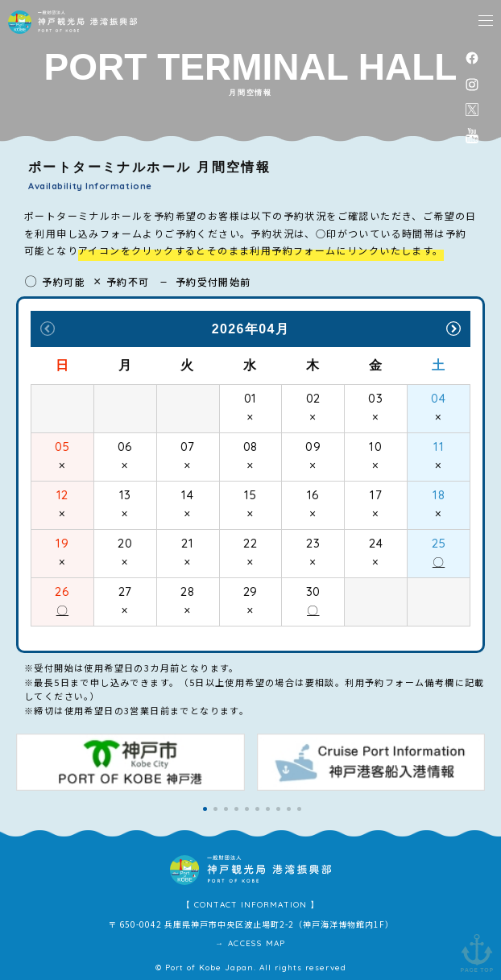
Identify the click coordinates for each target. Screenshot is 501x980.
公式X (472, 110)
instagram (472, 84)
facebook (472, 58)
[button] (205, 809)
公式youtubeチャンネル (472, 135)
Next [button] (453, 329)
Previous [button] (48, 329)
